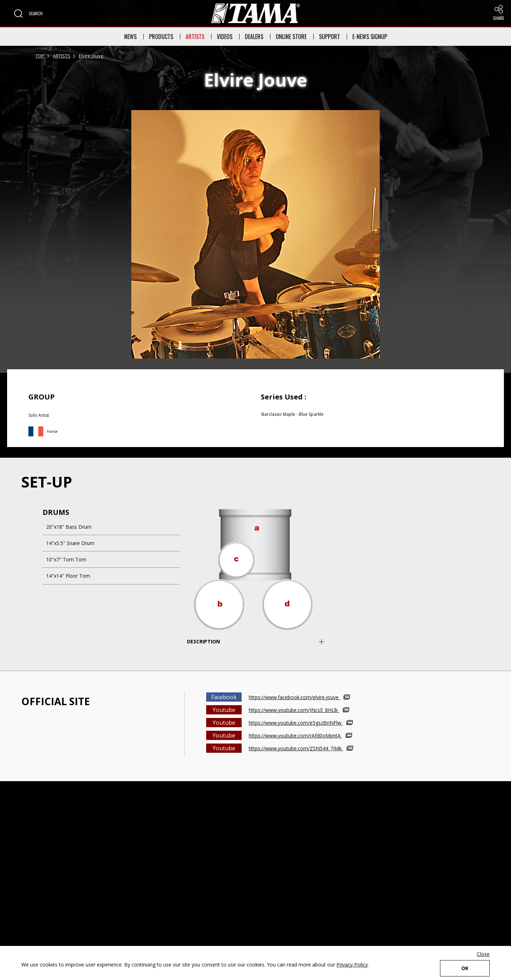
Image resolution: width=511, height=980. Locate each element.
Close (483, 954)
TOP (40, 56)
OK (465, 968)
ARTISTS (195, 37)
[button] (28, 13)
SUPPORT (329, 37)
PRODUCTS (161, 37)
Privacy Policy (352, 965)
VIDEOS (225, 37)
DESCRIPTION (204, 641)
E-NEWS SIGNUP (370, 37)
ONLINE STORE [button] (291, 37)
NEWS (130, 37)
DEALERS (254, 37)
